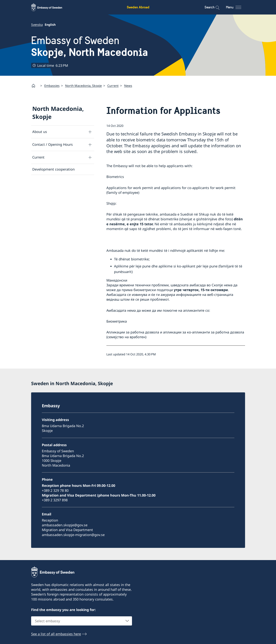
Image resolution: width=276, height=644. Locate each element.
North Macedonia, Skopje (83, 86)
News (128, 86)
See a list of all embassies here (56, 634)
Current (113, 86)
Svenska (37, 25)
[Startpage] (35, 86)
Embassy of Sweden (90, 46)
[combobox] (82, 621)
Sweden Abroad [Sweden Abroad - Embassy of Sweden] (138, 7)
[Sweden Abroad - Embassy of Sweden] (50, 7)
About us (40, 132)
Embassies (52, 86)
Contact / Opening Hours (53, 144)
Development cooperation (53, 169)
